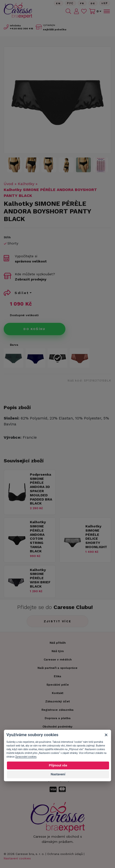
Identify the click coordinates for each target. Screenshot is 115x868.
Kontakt (58, 693)
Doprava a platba (58, 718)
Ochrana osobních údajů (65, 854)
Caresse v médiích (58, 660)
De (93, 3)
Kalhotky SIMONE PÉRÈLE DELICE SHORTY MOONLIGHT (96, 537)
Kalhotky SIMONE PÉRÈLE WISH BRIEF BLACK (40, 578)
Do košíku (35, 329)
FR (82, 3)
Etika (57, 676)
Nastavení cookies (17, 858)
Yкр (105, 3)
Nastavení (58, 774)
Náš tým (58, 651)
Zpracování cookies (26, 757)
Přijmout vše (58, 765)
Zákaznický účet (57, 701)
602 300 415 (21, 28)
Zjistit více (58, 621)
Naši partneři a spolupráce (57, 668)
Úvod (9, 184)
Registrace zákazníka (57, 710)
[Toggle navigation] (106, 11)
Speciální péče (58, 685)
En (58, 3)
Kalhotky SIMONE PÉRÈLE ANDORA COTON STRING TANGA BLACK (38, 537)
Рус (70, 3)
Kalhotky (26, 184)
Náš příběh (58, 643)
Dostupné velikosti (24, 315)
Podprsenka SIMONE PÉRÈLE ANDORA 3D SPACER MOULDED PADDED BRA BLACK (41, 489)
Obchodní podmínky (57, 727)
